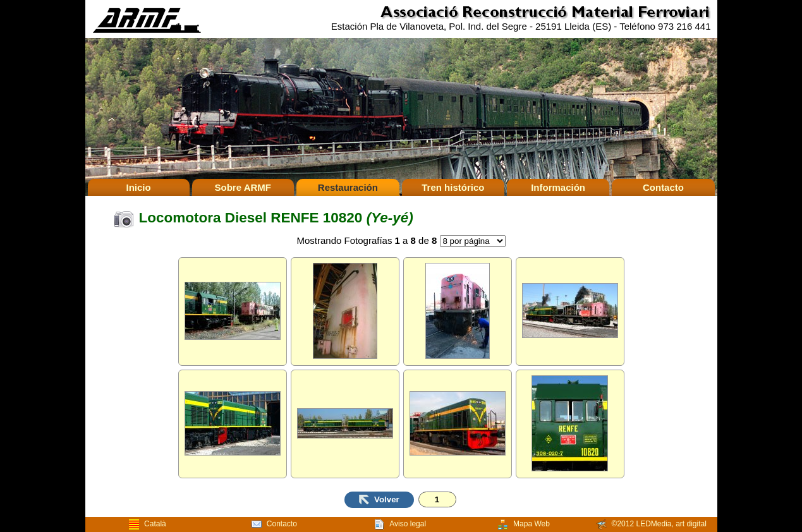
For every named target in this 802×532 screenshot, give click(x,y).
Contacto (663, 187)
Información (558, 187)
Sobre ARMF (243, 187)
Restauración (348, 187)
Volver (379, 500)
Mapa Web (524, 524)
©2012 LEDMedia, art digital (652, 524)
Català (148, 524)
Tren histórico (453, 187)
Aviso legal (400, 524)
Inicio (138, 187)
